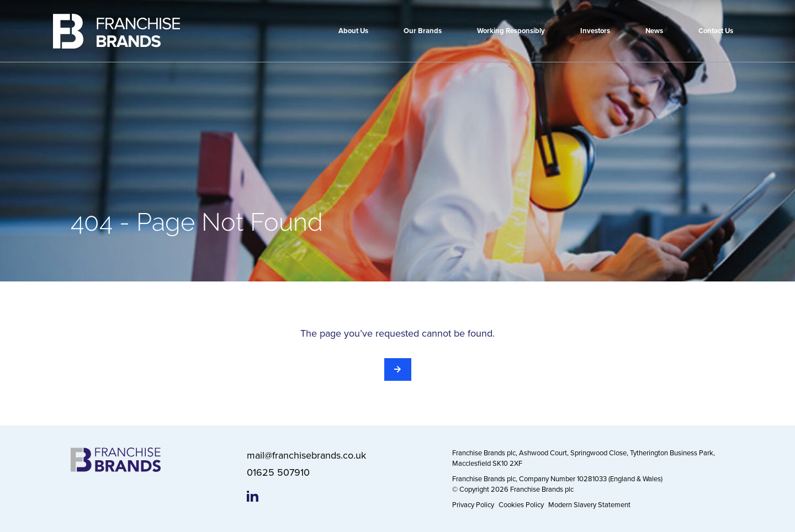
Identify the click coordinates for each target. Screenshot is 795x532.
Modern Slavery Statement (589, 504)
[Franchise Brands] (116, 31)
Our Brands (423, 31)
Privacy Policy (473, 504)
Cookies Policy (521, 504)
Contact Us (716, 31)
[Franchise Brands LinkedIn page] (253, 496)
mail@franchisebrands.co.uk (306, 455)
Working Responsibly (511, 31)
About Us (353, 31)
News (654, 31)
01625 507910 (278, 472)
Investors (595, 31)
